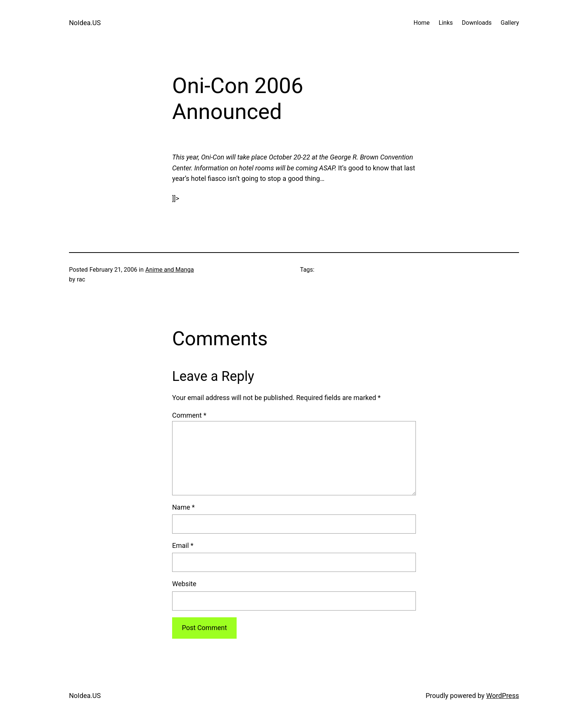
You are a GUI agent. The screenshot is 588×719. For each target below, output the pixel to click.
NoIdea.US (85, 23)
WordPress (503, 696)
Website (184, 584)
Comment (189, 415)
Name (183, 507)
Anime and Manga (170, 270)
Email (183, 545)
